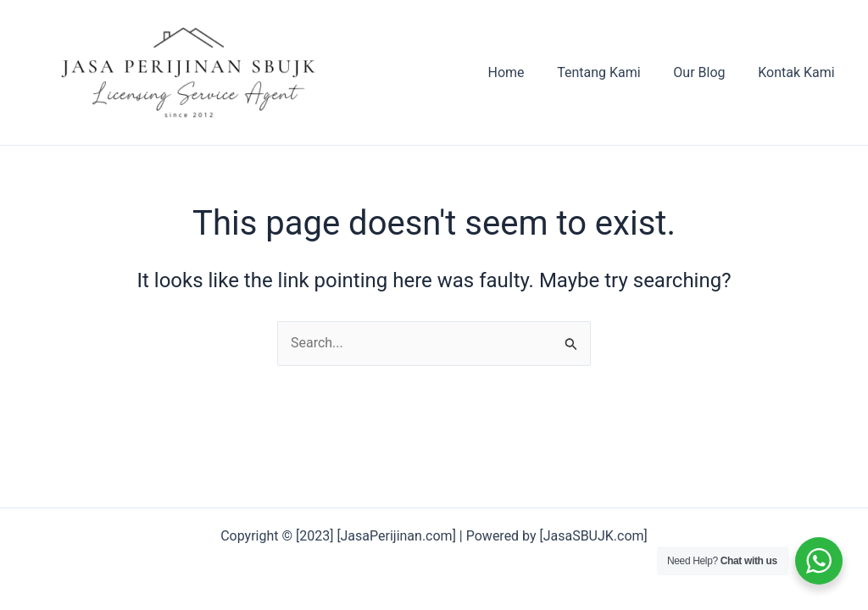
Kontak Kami (799, 72)
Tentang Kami (613, 72)
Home (526, 72)
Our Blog (707, 72)
